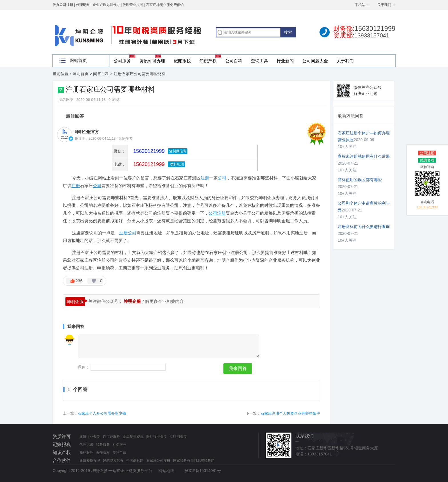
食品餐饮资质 (133, 437)
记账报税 (182, 61)
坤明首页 (81, 74)
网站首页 (78, 60)
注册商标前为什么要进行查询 (364, 227)
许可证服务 (111, 437)
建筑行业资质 (90, 437)
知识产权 (208, 61)
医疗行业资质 (157, 437)
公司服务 (122, 61)
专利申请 (119, 453)
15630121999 (148, 164)
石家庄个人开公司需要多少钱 (102, 413)
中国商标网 (135, 461)
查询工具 (259, 61)
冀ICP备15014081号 (203, 471)
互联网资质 (178, 437)
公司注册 (427, 153)
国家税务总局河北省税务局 (194, 461)
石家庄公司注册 (158, 461)
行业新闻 (285, 61)
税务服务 (103, 445)
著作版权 (103, 453)
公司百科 (234, 61)
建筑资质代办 (113, 461)
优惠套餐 (427, 160)
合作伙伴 (62, 460)
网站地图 (166, 471)
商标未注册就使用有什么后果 (364, 156)
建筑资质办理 (90, 461)
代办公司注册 (63, 5)
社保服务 (119, 445)
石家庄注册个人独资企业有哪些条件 (290, 413)
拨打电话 (176, 164)
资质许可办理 (152, 61)
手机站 (360, 5)
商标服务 (86, 453)
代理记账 (86, 445)
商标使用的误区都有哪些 (360, 180)
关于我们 (384, 5)
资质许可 (62, 436)
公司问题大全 (315, 61)
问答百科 (101, 74)
